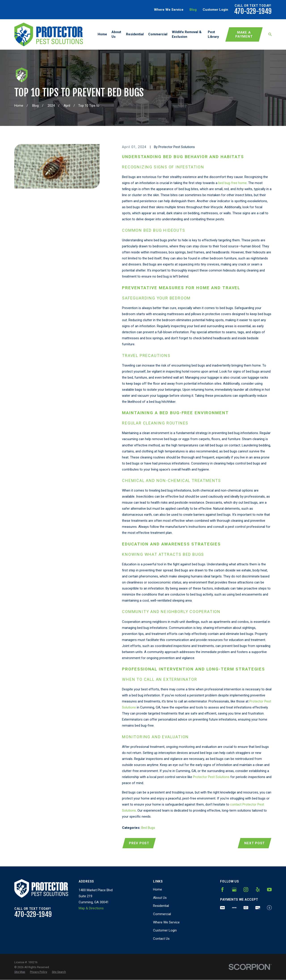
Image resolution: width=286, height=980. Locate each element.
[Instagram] (246, 890)
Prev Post (139, 843)
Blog (193, 10)
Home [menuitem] (102, 34)
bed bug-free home (232, 183)
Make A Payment (244, 34)
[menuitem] (20, 972)
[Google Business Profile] (234, 890)
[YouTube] (269, 890)
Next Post (254, 843)
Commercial (162, 914)
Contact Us (161, 939)
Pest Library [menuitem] (213, 34)
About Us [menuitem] (116, 34)
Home (158, 889)
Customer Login (215, 10)
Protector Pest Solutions (211, 777)
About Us (160, 898)
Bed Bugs (148, 828)
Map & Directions (91, 908)
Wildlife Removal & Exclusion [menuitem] (187, 34)
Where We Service (169, 10)
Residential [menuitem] (135, 34)
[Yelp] (258, 890)
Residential (161, 906)
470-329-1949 (253, 11)
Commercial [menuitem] (158, 34)
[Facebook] (222, 890)
